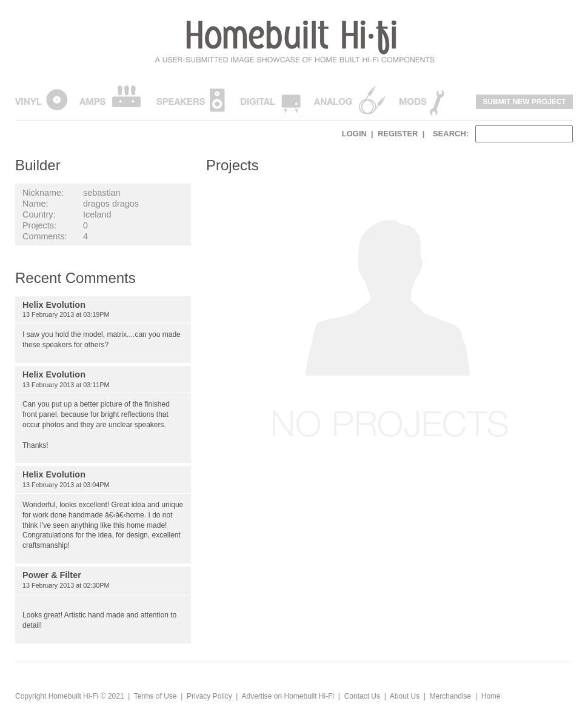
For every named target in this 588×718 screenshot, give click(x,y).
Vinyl (42, 99)
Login (354, 134)
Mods (422, 99)
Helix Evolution (54, 305)
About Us (405, 696)
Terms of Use (155, 696)
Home (491, 696)
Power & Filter (52, 575)
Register (398, 134)
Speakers (191, 99)
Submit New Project (524, 102)
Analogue (349, 99)
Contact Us (362, 696)
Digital (270, 99)
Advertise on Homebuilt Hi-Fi (288, 696)
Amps (110, 99)
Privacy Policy (209, 696)
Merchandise (451, 696)
